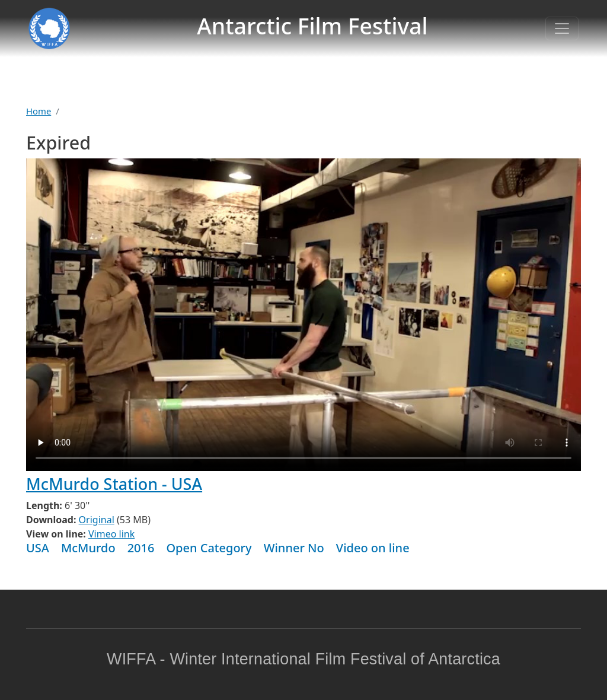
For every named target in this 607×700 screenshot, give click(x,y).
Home (39, 111)
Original (97, 520)
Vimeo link (111, 534)
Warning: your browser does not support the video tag (303, 315)
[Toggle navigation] (562, 28)
